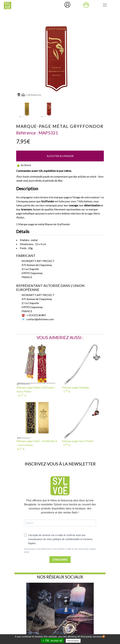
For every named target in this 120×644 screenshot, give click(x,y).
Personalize (73, 641)
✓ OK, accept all (52, 641)
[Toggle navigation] (105, 5)
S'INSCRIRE (60, 560)
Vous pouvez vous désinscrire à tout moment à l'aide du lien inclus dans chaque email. (60, 551)
